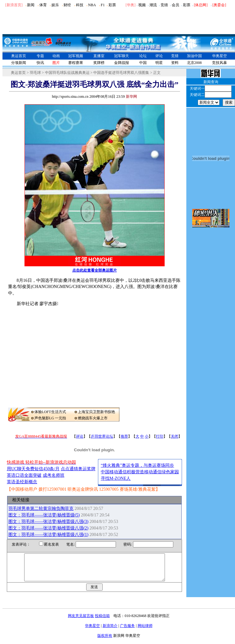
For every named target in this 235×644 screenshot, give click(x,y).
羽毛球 (35, 73)
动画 (56, 56)
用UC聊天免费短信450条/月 (33, 469)
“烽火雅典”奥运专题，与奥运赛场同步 (137, 465)
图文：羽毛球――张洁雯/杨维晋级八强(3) (48, 522)
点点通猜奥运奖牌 (78, 469)
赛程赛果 (76, 63)
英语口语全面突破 (24, 475)
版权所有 (105, 641)
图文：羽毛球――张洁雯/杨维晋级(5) (44, 515)
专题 (40, 56)
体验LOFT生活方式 (50, 412)
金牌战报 (122, 63)
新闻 (31, 5)
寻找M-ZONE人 (116, 478)
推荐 (124, 436)
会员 (175, 5)
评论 (159, 56)
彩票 (112, 5)
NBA (92, 5)
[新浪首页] (14, 5)
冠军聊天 (122, 56)
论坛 (143, 56)
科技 (80, 5)
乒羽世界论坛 (102, 436)
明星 (159, 63)
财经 (67, 5)
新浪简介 (110, 631)
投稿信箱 (102, 621)
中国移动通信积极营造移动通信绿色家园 (140, 472)
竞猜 (164, 5)
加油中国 (194, 56)
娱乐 (55, 5)
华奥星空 (219, 56)
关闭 (175, 436)
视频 (142, 5)
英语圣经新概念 (22, 482)
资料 (175, 63)
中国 (143, 63)
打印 (160, 436)
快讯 (40, 63)
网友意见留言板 (81, 621)
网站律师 (145, 631)
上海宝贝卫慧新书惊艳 (96, 412)
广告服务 (127, 631)
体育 (43, 5)
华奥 (131, 5)
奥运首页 (19, 56)
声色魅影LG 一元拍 (50, 418)
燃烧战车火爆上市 (93, 418)
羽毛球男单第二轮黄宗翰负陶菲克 (41, 509)
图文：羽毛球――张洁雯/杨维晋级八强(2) (48, 528)
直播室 (99, 56)
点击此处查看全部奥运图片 (95, 270)
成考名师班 (54, 475)
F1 (103, 5)
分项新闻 (19, 63)
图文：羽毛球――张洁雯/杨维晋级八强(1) (48, 535)
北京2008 (194, 63)
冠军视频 (76, 56)
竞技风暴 (219, 63)
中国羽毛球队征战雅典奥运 (67, 73)
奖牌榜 (99, 63)
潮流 (153, 5)
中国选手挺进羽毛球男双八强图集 (121, 73)
